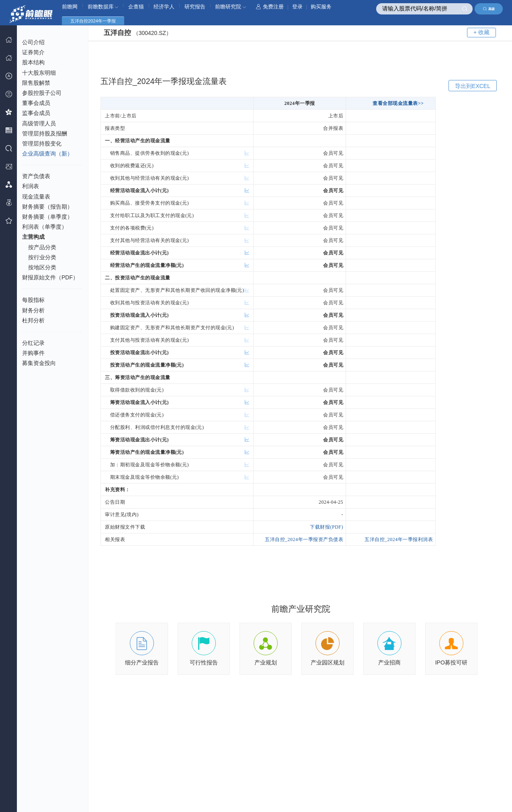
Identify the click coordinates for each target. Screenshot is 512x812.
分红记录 (33, 343)
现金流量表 (36, 197)
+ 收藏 (481, 32)
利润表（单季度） (45, 227)
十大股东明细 (39, 73)
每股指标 (33, 300)
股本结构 (33, 62)
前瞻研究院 (230, 7)
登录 (297, 7)
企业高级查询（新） (47, 154)
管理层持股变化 (42, 144)
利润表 (31, 186)
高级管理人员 (39, 123)
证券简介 (33, 52)
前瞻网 (70, 7)
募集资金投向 (39, 363)
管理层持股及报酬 (45, 133)
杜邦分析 (33, 320)
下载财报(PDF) (327, 527)
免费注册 (270, 7)
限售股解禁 (36, 83)
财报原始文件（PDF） (50, 277)
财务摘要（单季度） (47, 217)
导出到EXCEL (473, 86)
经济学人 (164, 7)
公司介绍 (33, 42)
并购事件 (33, 353)
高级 (489, 9)
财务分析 (33, 310)
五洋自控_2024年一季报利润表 (399, 539)
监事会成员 (36, 113)
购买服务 (321, 7)
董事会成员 (36, 103)
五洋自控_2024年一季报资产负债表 (304, 539)
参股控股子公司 (42, 93)
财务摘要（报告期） (47, 207)
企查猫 (136, 7)
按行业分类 (42, 257)
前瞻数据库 (103, 7)
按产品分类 (42, 247)
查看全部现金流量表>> (398, 103)
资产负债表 (36, 176)
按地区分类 (42, 267)
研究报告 (195, 7)
